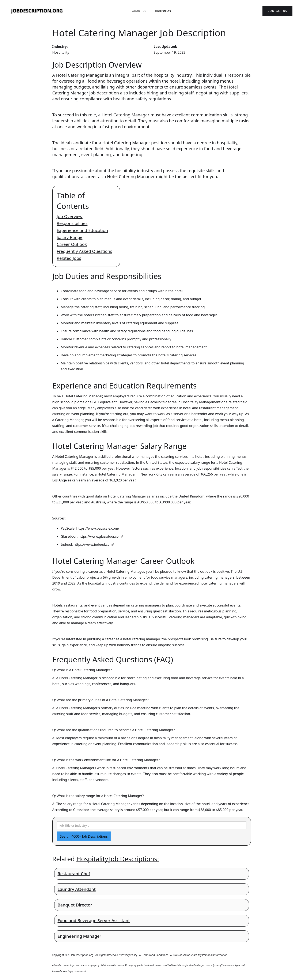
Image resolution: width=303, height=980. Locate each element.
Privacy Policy (129, 955)
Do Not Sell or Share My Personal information (200, 955)
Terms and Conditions (155, 955)
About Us (139, 11)
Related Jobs (69, 258)
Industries (163, 11)
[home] (37, 11)
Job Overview (70, 216)
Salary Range (70, 237)
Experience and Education (82, 230)
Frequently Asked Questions (85, 251)
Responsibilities (72, 223)
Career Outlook (72, 244)
